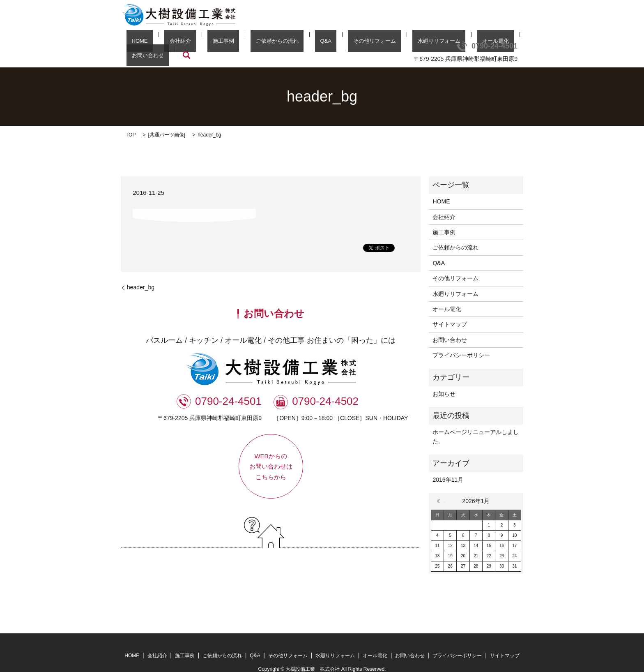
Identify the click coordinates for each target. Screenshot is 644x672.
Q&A (289, 43)
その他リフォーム (327, 43)
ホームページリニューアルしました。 (476, 424)
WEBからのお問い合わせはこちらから (271, 454)
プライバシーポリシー (461, 343)
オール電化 (428, 43)
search (502, 43)
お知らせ (444, 381)
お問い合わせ (469, 43)
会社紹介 (174, 43)
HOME (144, 43)
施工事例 (207, 43)
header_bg (141, 275)
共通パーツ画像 (167, 122)
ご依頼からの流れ (250, 43)
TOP (131, 122)
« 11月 (441, 489)
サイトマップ (450, 312)
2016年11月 (448, 467)
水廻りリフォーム (382, 43)
